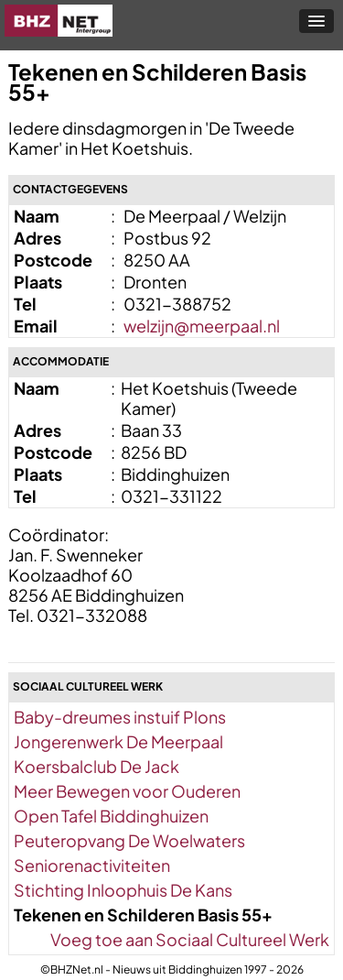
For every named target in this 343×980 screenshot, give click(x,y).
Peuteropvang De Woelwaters (129, 840)
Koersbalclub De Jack (96, 766)
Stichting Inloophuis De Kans (123, 890)
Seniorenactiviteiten (92, 865)
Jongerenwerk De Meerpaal (118, 741)
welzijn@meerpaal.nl (202, 326)
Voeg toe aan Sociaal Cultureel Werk (190, 939)
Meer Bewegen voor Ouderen (127, 791)
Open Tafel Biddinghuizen (111, 816)
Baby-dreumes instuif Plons (120, 717)
